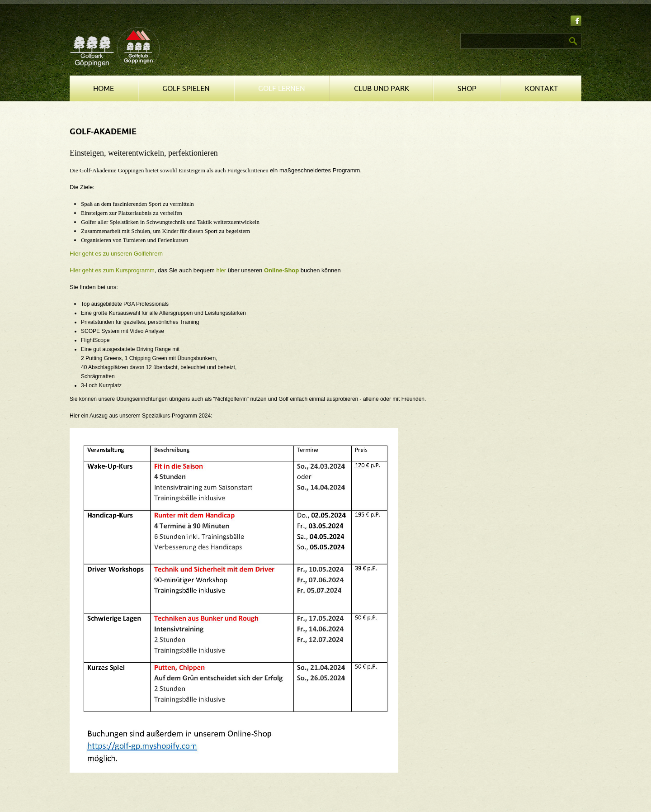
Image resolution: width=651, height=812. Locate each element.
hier (221, 270)
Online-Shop (281, 270)
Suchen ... (330, 33)
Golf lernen (282, 89)
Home (104, 89)
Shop (467, 89)
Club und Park (382, 89)
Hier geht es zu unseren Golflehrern (116, 254)
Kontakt (541, 89)
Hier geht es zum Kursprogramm (112, 270)
